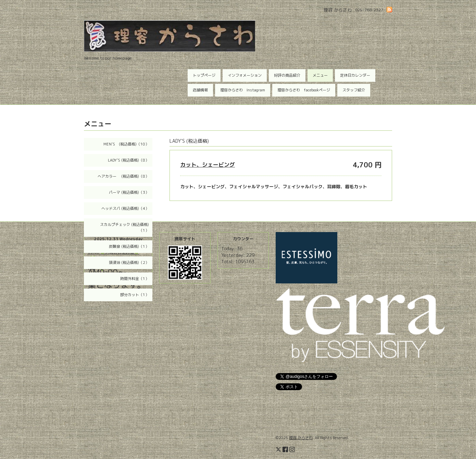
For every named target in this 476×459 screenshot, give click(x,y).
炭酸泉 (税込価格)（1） (129, 246)
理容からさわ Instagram (243, 90)
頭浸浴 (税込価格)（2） (129, 263)
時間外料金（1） (135, 279)
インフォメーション (245, 75)
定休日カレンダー (355, 75)
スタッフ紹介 (354, 90)
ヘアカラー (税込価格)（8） (123, 176)
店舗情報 (200, 90)
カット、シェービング (208, 165)
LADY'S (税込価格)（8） (128, 160)
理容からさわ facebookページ (304, 90)
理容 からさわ (301, 438)
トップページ (204, 75)
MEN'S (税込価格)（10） (126, 144)
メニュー (320, 75)
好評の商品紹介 (287, 75)
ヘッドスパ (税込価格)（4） (125, 208)
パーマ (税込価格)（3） (129, 192)
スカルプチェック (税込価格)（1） (124, 227)
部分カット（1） (135, 295)
